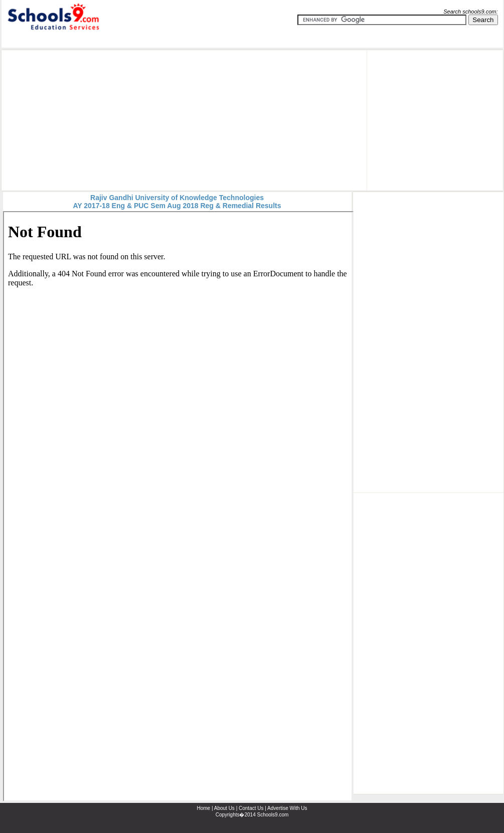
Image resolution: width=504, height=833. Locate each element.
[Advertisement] (163, 120)
